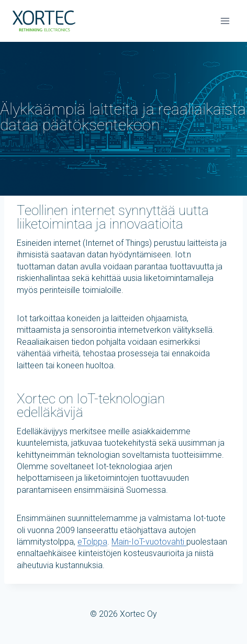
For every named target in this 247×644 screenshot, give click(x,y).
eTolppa (92, 542)
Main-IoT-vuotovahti (149, 542)
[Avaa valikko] (225, 21)
